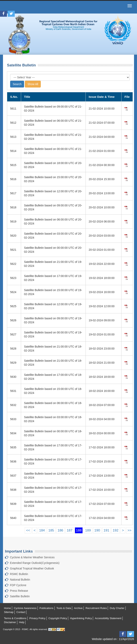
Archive (78, 608)
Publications (46, 608)
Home (7, 608)
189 (88, 530)
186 (60, 530)
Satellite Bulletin (20, 596)
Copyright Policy (58, 618)
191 (106, 530)
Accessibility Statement (108, 618)
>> (129, 530)
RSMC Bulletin (19, 574)
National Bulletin (20, 580)
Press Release (19, 591)
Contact (21, 612)
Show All (33, 84)
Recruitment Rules (96, 608)
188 (79, 530)
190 (97, 530)
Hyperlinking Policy (81, 618)
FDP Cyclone (18, 585)
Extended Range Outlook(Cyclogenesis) (35, 563)
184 (42, 530)
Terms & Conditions (15, 618)
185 (51, 530)
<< (28, 530)
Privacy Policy (37, 618)
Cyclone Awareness (25, 608)
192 (116, 530)
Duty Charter (117, 608)
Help (22, 622)
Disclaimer (10, 622)
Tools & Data (64, 608)
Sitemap (9, 612)
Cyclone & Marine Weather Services (32, 557)
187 (70, 530)
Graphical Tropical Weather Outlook (32, 568)
